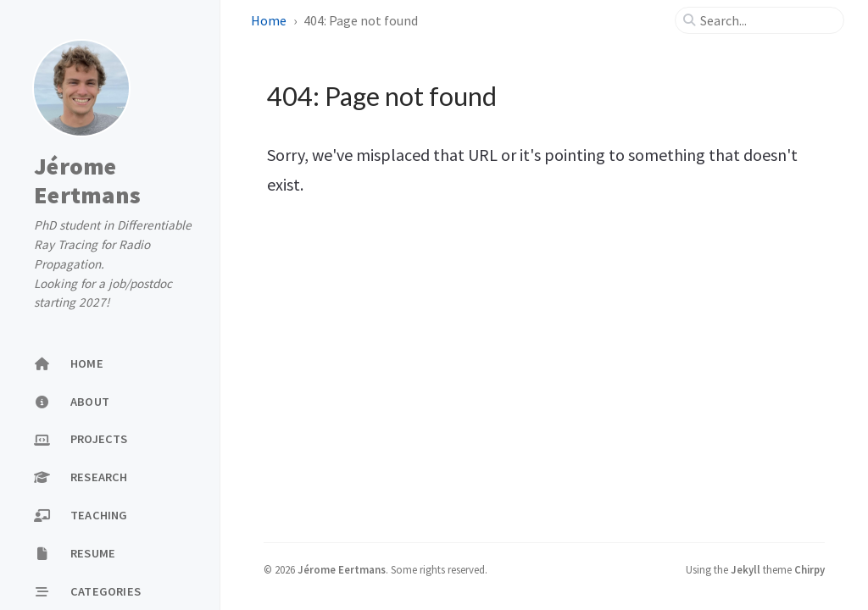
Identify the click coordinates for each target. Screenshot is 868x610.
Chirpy (810, 569)
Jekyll (746, 569)
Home (270, 20)
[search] (766, 20)
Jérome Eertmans (87, 180)
